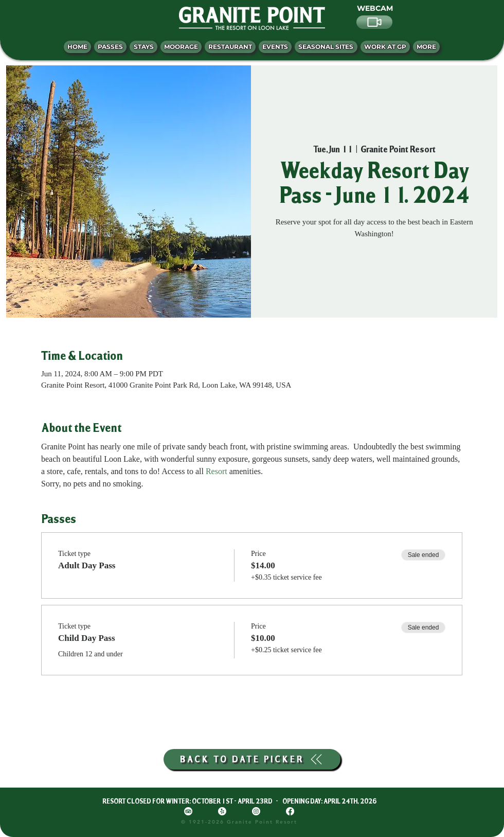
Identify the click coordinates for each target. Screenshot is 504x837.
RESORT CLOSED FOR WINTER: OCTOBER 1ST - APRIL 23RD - (192, 801)
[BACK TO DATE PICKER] (252, 759)
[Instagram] (256, 811)
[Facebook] (290, 811)
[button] (426, 47)
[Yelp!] (222, 811)
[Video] (374, 22)
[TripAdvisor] (188, 811)
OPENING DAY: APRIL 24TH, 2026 (329, 801)
